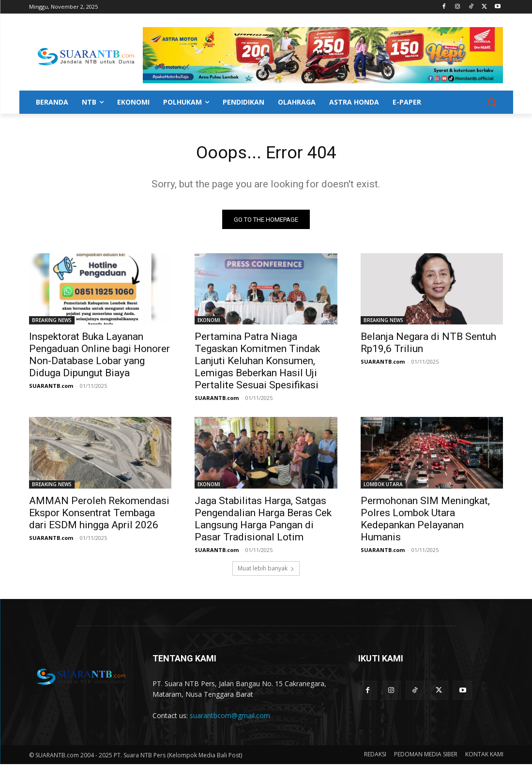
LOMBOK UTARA (383, 487)
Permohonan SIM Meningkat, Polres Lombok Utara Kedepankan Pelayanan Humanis (425, 522)
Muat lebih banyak (266, 571)
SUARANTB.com (51, 389)
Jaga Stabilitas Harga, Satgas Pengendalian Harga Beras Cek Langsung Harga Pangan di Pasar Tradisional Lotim (263, 522)
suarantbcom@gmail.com (230, 718)
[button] (492, 102)
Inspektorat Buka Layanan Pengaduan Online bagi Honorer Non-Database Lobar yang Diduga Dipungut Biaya (99, 358)
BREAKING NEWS (52, 323)
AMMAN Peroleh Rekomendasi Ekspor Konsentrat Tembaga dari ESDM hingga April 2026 (99, 516)
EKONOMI (209, 323)
